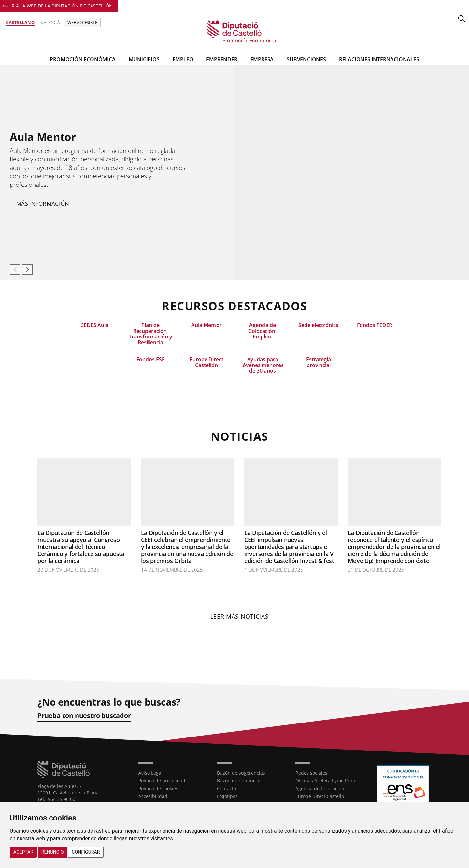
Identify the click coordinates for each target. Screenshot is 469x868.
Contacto (227, 788)
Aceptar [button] (23, 852)
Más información (43, 204)
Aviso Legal (150, 773)
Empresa (262, 59)
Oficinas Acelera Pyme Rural (326, 781)
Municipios (144, 59)
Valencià (50, 22)
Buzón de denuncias (239, 781)
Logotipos (227, 796)
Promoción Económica (83, 59)
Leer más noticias (240, 616)
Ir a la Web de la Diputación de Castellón (62, 6)
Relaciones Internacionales (379, 59)
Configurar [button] (86, 852)
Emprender (222, 59)
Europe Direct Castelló (320, 796)
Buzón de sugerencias (241, 773)
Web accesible (82, 22)
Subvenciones (306, 59)
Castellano (20, 22)
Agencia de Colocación (320, 788)
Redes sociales (311, 773)
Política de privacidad (162, 781)
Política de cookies (158, 788)
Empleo (183, 59)
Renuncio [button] (53, 852)
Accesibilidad (153, 796)
